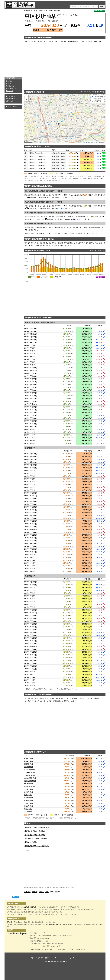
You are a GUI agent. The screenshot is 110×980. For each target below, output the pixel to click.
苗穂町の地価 (29, 806)
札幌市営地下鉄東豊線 (65, 243)
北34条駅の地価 (29, 775)
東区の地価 (9, 101)
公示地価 (26, 907)
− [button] (27, 100)
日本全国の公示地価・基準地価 (36, 839)
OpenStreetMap (94, 142)
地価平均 (9, 81)
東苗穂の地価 (29, 798)
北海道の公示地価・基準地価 (35, 835)
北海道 (35, 11)
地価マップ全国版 (12, 107)
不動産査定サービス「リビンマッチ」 (60, 925)
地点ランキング (11, 86)
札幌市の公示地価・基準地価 (35, 831)
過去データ (9, 91)
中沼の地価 (28, 809)
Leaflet (86, 142)
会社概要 (61, 950)
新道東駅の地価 (29, 787)
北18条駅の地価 (29, 770)
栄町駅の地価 (29, 789)
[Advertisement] (13, 42)
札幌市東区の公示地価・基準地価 (37, 828)
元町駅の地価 (29, 784)
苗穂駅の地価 (29, 761)
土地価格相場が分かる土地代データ (55, 962)
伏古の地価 (28, 795)
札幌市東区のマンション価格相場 (37, 846)
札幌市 (41, 11)
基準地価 (33, 907)
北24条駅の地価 (29, 772)
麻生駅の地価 (29, 764)
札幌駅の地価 (29, 758)
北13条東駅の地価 (30, 778)
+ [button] (27, 97)
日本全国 (27, 11)
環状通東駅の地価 (30, 781)
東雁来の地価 (29, 801)
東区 (47, 11)
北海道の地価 (10, 96)
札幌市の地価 (10, 99)
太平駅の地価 (29, 767)
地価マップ (9, 84)
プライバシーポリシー (77, 950)
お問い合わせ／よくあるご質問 (42, 950)
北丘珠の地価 (29, 803)
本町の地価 (28, 812)
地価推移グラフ (11, 88)
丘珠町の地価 (29, 792)
